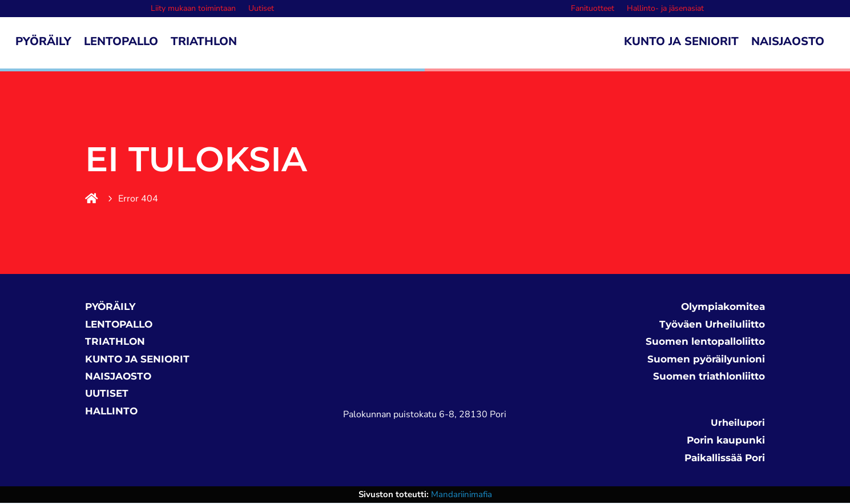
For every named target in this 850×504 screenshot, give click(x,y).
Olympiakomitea (723, 308)
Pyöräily (43, 43)
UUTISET (107, 394)
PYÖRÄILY (110, 308)
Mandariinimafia (462, 495)
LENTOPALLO (119, 325)
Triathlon (204, 43)
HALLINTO (111, 412)
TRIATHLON (115, 342)
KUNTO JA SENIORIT (137, 360)
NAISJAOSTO (118, 377)
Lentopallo (121, 43)
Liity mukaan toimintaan (193, 9)
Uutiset (261, 9)
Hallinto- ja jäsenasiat (665, 9)
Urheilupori (738, 424)
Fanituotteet (593, 9)
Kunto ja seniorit (681, 43)
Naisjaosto (788, 43)
